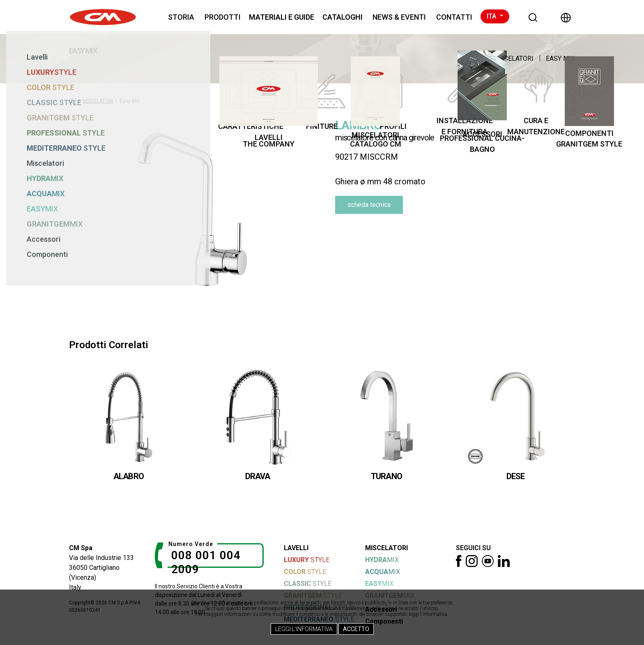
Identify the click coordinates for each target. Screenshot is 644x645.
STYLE (307, 560)
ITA (492, 16)
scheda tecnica (369, 205)
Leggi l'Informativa (304, 629)
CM (73, 101)
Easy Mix (560, 59)
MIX (382, 560)
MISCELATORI (513, 59)
